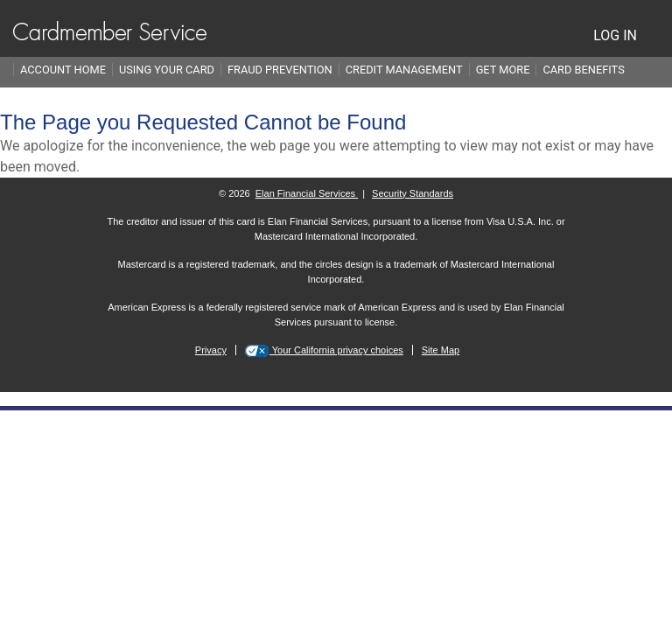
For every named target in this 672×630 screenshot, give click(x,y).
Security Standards (413, 193)
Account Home (63, 70)
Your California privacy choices (336, 350)
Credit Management (404, 70)
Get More (503, 70)
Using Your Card (167, 70)
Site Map (441, 350)
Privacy (211, 350)
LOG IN (615, 35)
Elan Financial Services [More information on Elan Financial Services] (307, 193)
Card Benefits (583, 70)
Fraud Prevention (280, 70)
